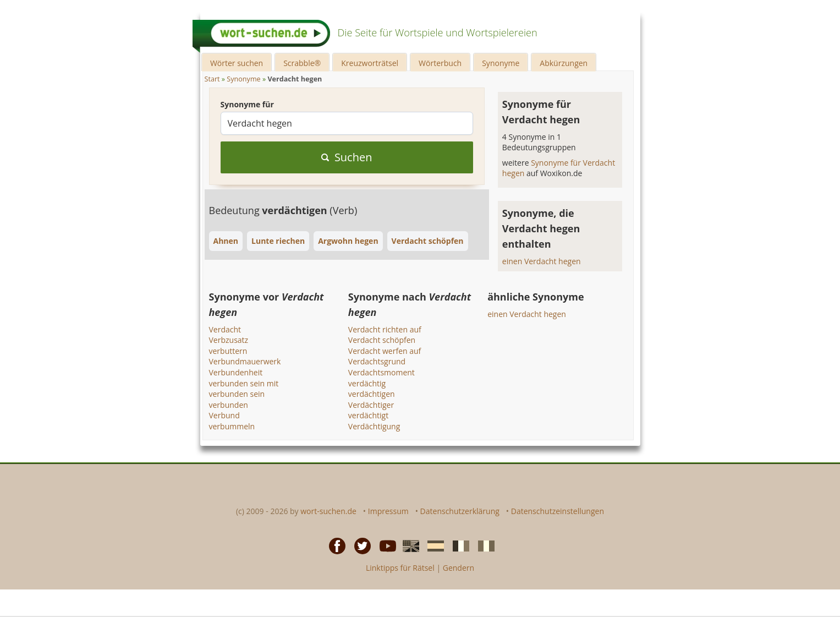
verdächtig (367, 383)
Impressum (388, 511)
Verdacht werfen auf (385, 351)
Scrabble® (302, 63)
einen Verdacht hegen (542, 261)
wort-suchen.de (328, 511)
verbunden (229, 405)
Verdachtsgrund (377, 361)
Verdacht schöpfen (382, 340)
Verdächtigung (374, 426)
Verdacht (225, 329)
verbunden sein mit (244, 383)
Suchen (347, 157)
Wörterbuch (440, 63)
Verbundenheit (236, 372)
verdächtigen (372, 394)
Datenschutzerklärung (460, 511)
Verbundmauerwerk (245, 361)
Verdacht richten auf (385, 329)
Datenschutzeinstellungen (558, 511)
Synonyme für (247, 104)
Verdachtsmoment (381, 372)
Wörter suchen (237, 63)
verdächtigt (368, 415)
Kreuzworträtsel (370, 63)
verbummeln (232, 426)
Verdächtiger (371, 405)
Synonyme (501, 63)
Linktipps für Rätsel (400, 568)
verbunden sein (237, 394)
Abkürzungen (564, 63)
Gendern (459, 568)
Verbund (224, 415)
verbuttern (228, 351)
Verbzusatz (229, 340)
